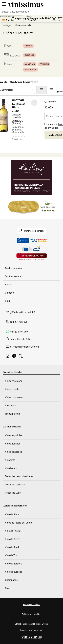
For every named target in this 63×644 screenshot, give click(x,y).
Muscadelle (30, 70)
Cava (8, 588)
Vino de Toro (12, 555)
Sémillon (44, 64)
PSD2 (23, 240)
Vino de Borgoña (14, 564)
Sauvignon (30, 64)
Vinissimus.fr (12, 389)
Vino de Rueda (13, 547)
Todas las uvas (13, 493)
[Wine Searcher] (32, 207)
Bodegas (7, 25)
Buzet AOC (29, 55)
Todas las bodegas (15, 485)
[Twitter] (21, 357)
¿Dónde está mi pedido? (23, 312)
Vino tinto (10, 460)
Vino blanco (11, 468)
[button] (54, 19)
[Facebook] (15, 357)
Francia (28, 46)
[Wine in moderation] (32, 257)
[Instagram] (8, 357)
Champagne (11, 580)
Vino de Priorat (13, 531)
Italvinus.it (10, 406)
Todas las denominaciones (19, 476)
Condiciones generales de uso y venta (32, 624)
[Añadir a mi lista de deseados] (34, 103)
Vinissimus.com (13, 381)
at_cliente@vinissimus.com (25, 347)
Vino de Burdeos (14, 572)
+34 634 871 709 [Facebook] (19, 332)
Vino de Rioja (12, 514)
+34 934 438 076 (19, 322)
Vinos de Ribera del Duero (18, 523)
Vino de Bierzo (13, 539)
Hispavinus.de (12, 414)
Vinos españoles (14, 435)
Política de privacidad (31, 614)
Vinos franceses (13, 452)
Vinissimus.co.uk (14, 397)
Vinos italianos (13, 444)
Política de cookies (32, 605)
